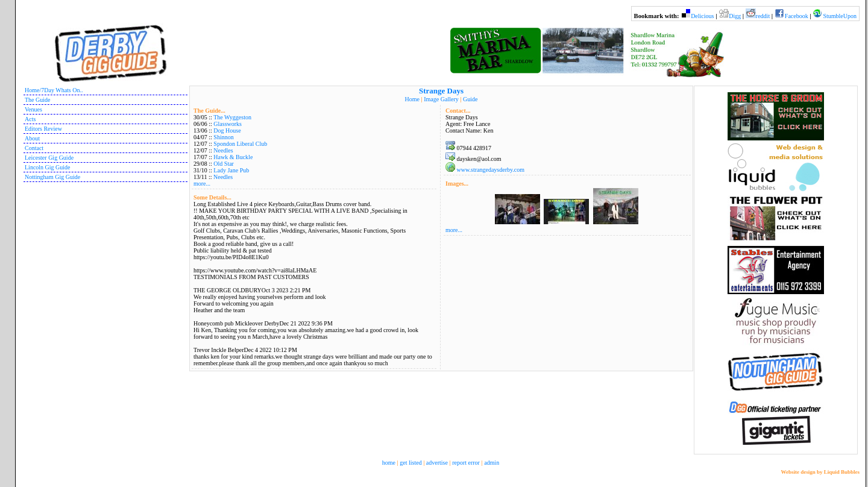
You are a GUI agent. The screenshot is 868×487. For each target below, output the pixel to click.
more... (202, 184)
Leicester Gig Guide (49, 158)
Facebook (797, 16)
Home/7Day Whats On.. (54, 90)
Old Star (224, 164)
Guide (470, 99)
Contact (34, 148)
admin (492, 463)
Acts (30, 119)
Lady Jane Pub (231, 170)
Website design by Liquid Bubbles (820, 472)
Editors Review (43, 129)
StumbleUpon (840, 16)
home (389, 463)
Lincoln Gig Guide (48, 167)
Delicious (702, 16)
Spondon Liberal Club (240, 144)
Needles (223, 150)
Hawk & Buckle (233, 157)
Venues (33, 109)
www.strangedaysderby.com (491, 170)
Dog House (227, 130)
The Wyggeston (232, 117)
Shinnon (223, 137)
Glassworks (228, 124)
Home (412, 99)
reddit (763, 16)
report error (466, 463)
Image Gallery (441, 99)
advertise (437, 463)
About (32, 138)
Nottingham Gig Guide (52, 177)
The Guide (38, 100)
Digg (735, 16)
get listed (410, 463)
